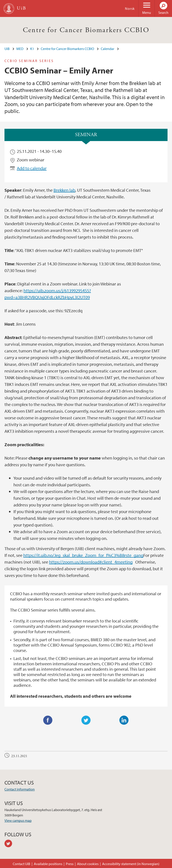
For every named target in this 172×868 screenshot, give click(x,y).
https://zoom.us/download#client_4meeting (91, 562)
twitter (10, 844)
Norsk (130, 8)
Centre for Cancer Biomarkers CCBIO (86, 30)
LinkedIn (124, 720)
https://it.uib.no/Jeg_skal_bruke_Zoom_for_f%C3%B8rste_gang (83, 555)
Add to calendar (32, 168)
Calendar (107, 49)
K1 (32, 49)
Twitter (86, 720)
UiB (7, 49)
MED (20, 49)
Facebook (48, 720)
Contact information (20, 789)
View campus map (18, 820)
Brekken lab (64, 190)
